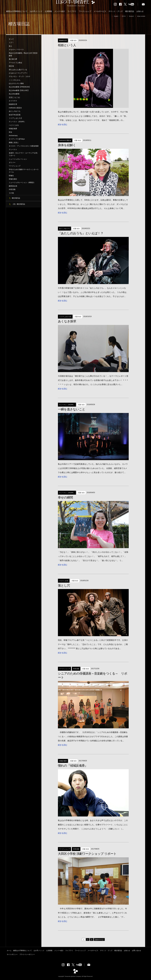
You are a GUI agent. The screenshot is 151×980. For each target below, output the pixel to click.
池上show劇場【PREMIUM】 (20, 87)
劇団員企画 (13, 186)
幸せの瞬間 (65, 497)
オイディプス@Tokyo (17, 139)
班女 (10, 132)
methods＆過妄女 (15, 108)
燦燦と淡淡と (14, 142)
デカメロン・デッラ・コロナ (20, 76)
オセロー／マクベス (16, 50)
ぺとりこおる (14, 125)
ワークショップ (85, 11)
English (116, 16)
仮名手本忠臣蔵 (15, 115)
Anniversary (13, 136)
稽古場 (11, 66)
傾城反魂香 (13, 129)
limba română (141, 16)
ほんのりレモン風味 (16, 83)
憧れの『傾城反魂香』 (73, 766)
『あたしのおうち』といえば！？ (81, 233)
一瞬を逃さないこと (72, 409)
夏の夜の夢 (13, 59)
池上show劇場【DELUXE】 (19, 90)
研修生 (11, 176)
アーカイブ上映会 (15, 63)
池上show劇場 (14, 94)
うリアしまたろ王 (15, 118)
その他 (11, 193)
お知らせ (140, 11)
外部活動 (12, 189)
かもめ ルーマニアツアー (18, 73)
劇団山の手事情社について (17, 11)
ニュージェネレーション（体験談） (22, 182)
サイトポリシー (12, 954)
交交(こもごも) (14, 97)
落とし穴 (64, 585)
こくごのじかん (15, 80)
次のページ (99, 940)
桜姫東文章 (13, 104)
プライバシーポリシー (27, 954)
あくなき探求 (67, 321)
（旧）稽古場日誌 (18, 204)
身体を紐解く (67, 145)
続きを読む (63, 124)
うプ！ (11, 43)
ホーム (9, 951)
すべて (11, 39)
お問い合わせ (136, 951)
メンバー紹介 (60, 11)
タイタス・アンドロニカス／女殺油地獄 (24, 146)
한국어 (124, 16)
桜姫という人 (67, 45)
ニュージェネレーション (18, 159)
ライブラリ (72, 11)
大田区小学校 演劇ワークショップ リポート (87, 854)
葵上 (10, 46)
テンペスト (13, 149)
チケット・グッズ (116, 11)
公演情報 (48, 11)
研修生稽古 (13, 179)
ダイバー (12, 162)
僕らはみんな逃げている (18, 70)
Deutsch (131, 16)
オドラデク (13, 101)
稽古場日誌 (130, 11)
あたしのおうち (15, 111)
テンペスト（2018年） (17, 122)
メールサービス (100, 11)
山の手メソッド (36, 11)
